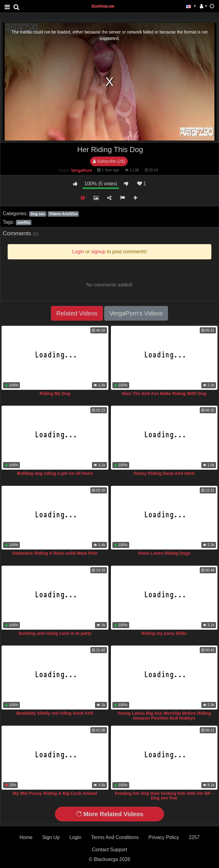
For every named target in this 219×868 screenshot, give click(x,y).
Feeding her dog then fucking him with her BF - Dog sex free (164, 796)
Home (26, 837)
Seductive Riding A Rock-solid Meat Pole (55, 553)
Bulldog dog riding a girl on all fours (55, 473)
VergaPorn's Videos (136, 313)
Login (75, 837)
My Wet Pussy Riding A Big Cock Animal (55, 793)
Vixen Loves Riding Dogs (164, 553)
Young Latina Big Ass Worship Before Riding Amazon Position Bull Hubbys (164, 716)
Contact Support (110, 850)
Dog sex (38, 214)
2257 (194, 837)
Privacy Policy (164, 837)
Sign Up (51, 837)
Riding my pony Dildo (164, 633)
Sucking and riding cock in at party (55, 633)
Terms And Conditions (115, 837)
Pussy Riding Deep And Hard (164, 473)
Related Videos (77, 313)
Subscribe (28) (109, 161)
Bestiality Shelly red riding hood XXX (55, 713)
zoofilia (23, 222)
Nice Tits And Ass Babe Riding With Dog (164, 393)
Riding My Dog (55, 393)
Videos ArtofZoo (63, 214)
